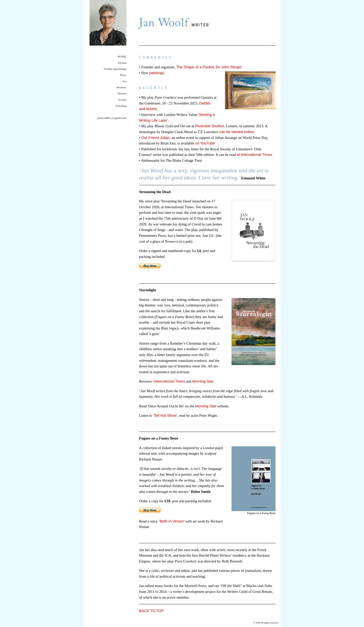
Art (124, 81)
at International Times (254, 155)
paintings (157, 73)
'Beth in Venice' (172, 521)
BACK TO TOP (151, 611)
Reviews (122, 87)
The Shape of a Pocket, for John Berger (209, 67)
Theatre (122, 93)
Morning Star (203, 381)
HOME (122, 56)
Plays (123, 75)
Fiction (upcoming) (115, 69)
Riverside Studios (210, 126)
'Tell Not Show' (165, 415)
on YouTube (205, 143)
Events (122, 100)
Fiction (122, 63)
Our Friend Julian (155, 138)
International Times (169, 381)
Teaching (121, 106)
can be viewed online (236, 132)
